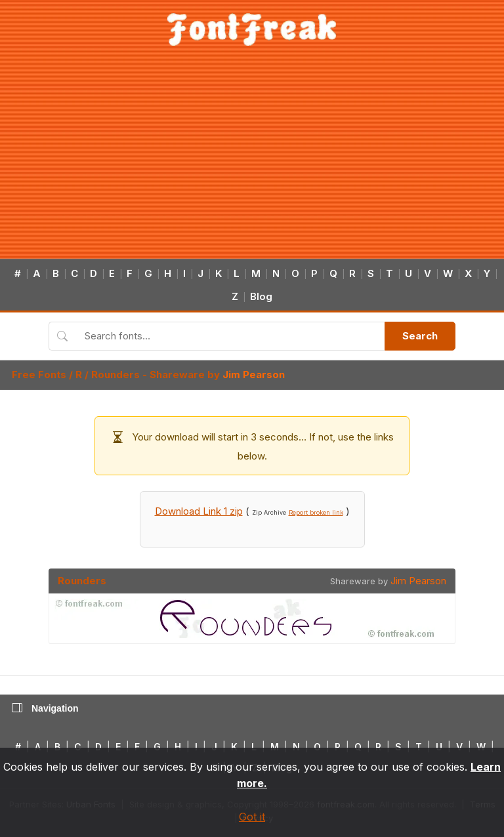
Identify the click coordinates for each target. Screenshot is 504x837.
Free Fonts (39, 375)
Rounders (115, 375)
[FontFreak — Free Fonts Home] (252, 30)
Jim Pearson (254, 375)
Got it (252, 817)
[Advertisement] (252, 160)
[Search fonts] (230, 336)
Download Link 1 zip (199, 511)
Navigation (45, 708)
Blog (261, 296)
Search (420, 336)
